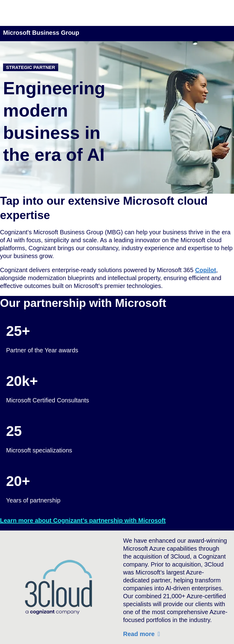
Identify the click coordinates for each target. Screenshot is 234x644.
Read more (139, 634)
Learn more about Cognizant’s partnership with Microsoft (83, 520)
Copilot (206, 270)
